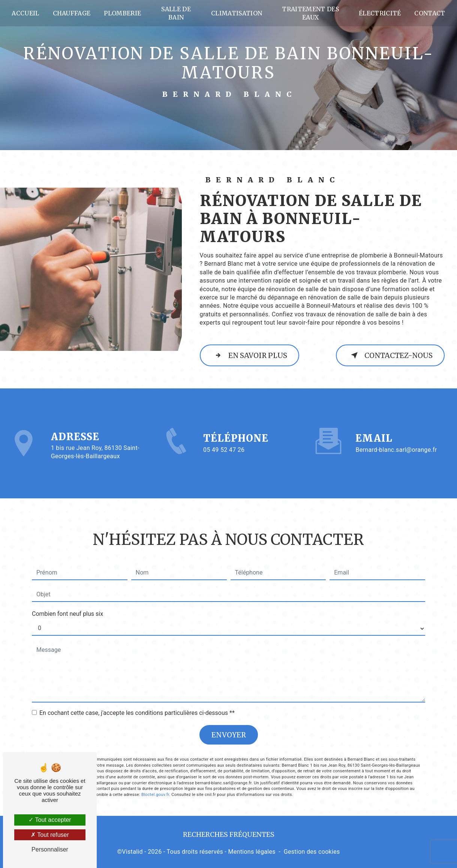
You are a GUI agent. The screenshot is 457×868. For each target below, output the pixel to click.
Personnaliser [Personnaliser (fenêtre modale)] (50, 849)
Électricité (379, 13)
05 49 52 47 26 (224, 465)
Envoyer (228, 718)
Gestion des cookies (312, 851)
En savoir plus (250, 355)
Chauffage (73, 13)
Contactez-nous (390, 355)
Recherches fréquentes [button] (229, 834)
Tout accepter (50, 820)
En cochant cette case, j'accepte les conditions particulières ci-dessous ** (137, 696)
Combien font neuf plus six (67, 597)
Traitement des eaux (310, 13)
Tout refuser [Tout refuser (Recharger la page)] (50, 835)
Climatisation (237, 13)
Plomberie (124, 13)
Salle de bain (177, 13)
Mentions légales (252, 851)
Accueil (26, 13)
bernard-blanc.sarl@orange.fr (396, 433)
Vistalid (132, 851)
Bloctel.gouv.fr (155, 778)
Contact (429, 13)
